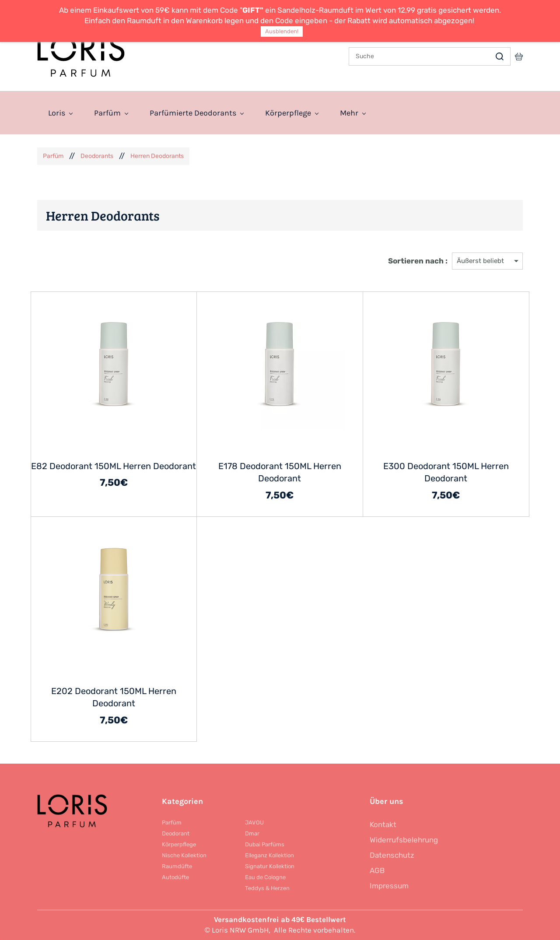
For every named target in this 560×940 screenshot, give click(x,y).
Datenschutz (392, 855)
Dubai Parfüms (265, 844)
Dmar (252, 833)
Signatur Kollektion (270, 866)
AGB (377, 870)
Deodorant (176, 833)
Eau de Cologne (265, 877)
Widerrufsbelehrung (404, 840)
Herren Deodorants (157, 156)
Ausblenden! (282, 31)
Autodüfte (175, 877)
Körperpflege (179, 844)
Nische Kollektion (184, 855)
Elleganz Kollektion (269, 855)
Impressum (389, 886)
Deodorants (97, 156)
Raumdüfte (177, 866)
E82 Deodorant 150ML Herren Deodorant (114, 466)
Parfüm (53, 156)
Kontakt (383, 824)
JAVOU (254, 822)
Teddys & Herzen (267, 888)
